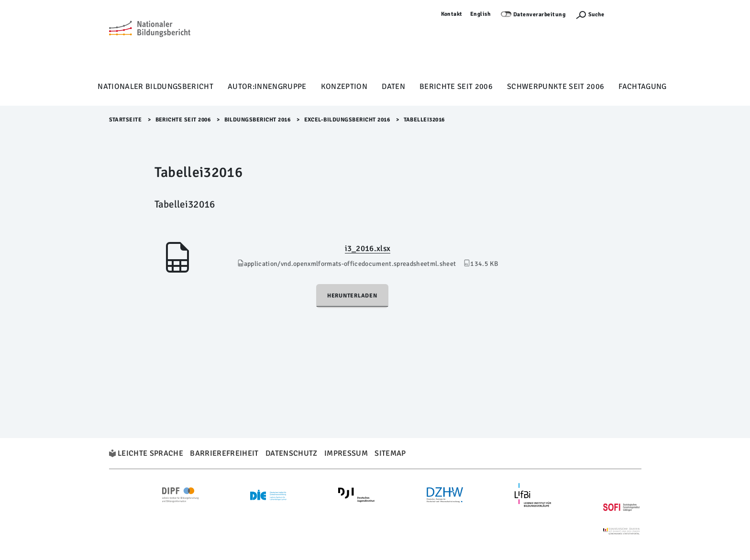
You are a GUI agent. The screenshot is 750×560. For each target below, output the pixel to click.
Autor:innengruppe (267, 87)
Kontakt (452, 14)
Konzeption (344, 87)
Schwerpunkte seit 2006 (556, 87)
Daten (393, 87)
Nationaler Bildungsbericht (155, 87)
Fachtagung (642, 87)
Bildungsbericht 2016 (258, 120)
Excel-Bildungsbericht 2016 (347, 120)
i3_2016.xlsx (368, 248)
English (481, 14)
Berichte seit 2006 (456, 87)
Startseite (126, 120)
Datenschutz (292, 453)
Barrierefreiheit (224, 453)
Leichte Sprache (150, 453)
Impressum (346, 453)
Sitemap (390, 453)
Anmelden (628, 14)
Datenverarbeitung (540, 15)
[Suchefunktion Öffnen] (590, 15)
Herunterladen (352, 296)
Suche (596, 15)
